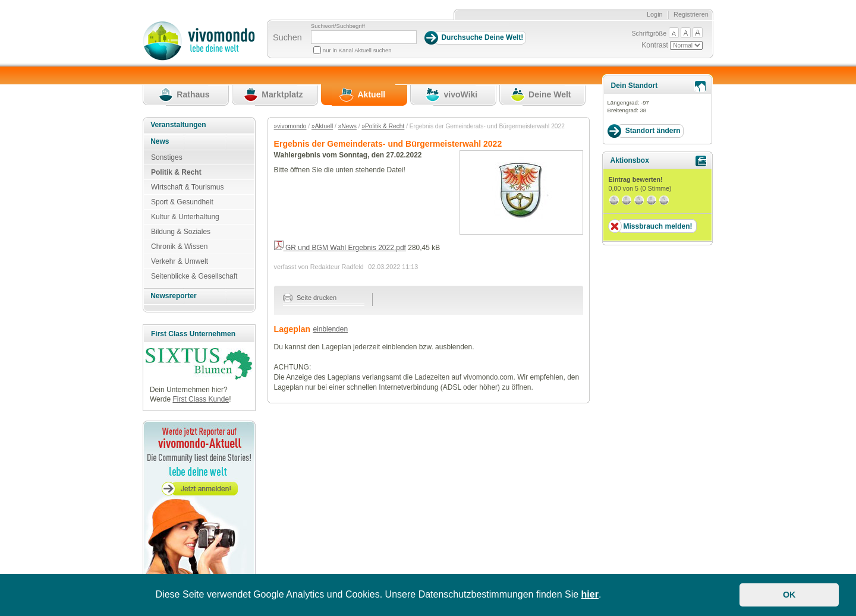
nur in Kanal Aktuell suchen (357, 50)
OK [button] (789, 595)
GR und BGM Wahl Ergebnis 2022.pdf (340, 248)
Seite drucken (310, 298)
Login (655, 14)
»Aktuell (322, 126)
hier (590, 594)
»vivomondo (290, 126)
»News (347, 126)
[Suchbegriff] (364, 37)
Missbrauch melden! (657, 226)
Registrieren (691, 14)
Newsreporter (173, 296)
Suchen (287, 37)
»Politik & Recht (383, 126)
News (160, 141)
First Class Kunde (201, 399)
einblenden (330, 329)
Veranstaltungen (178, 125)
